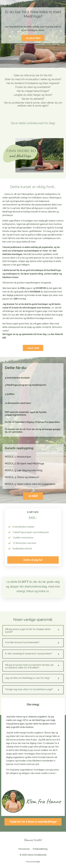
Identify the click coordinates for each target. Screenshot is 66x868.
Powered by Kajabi (33, 862)
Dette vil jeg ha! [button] (33, 560)
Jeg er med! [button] (33, 348)
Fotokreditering (40, 849)
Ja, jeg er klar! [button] (33, 38)
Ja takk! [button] (33, 496)
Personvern (24, 849)
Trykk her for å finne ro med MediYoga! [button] (33, 822)
